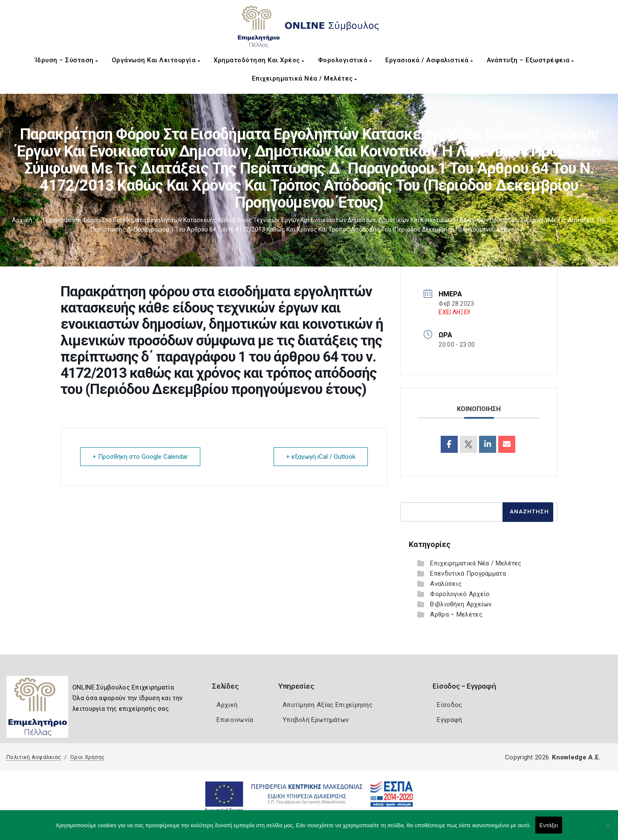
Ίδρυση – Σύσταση (66, 60)
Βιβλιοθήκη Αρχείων (461, 604)
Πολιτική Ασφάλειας (34, 757)
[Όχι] (607, 829)
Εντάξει (549, 825)
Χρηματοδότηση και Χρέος (259, 60)
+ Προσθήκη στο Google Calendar (140, 457)
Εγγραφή (449, 720)
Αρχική (22, 220)
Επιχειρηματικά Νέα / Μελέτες (305, 78)
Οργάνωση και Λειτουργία (156, 60)
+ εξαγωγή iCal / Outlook (321, 457)
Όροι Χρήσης (87, 757)
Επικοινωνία (235, 720)
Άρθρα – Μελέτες (456, 614)
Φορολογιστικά (345, 60)
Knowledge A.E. (576, 757)
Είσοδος (449, 705)
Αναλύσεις (446, 584)
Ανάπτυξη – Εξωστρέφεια (530, 60)
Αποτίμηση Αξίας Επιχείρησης (328, 705)
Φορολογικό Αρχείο (460, 594)
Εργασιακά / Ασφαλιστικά (429, 60)
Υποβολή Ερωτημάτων (316, 720)
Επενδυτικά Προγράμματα (468, 574)
